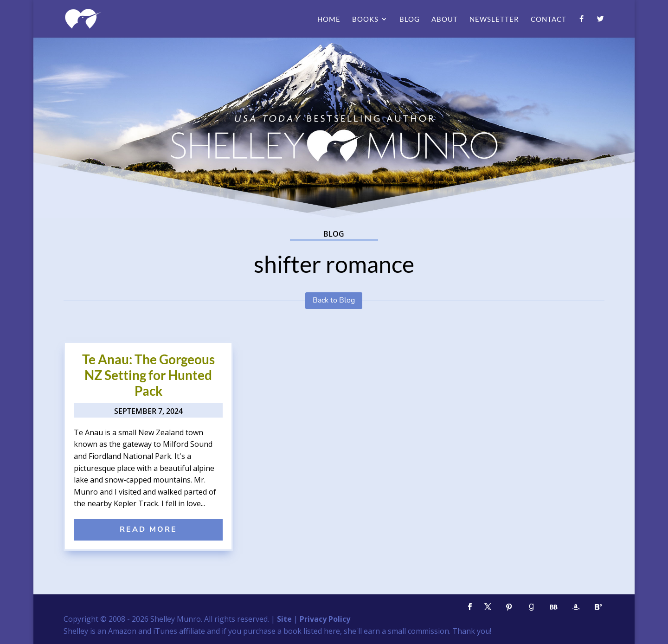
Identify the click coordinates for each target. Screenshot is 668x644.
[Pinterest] (509, 607)
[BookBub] (553, 607)
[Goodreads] (531, 607)
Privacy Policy (325, 619)
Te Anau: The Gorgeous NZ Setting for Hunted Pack (148, 375)
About (445, 19)
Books (365, 19)
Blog (410, 19)
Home (329, 19)
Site (284, 619)
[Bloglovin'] (598, 607)
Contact (549, 19)
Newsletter (494, 19)
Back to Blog (334, 300)
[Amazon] (576, 607)
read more (148, 529)
